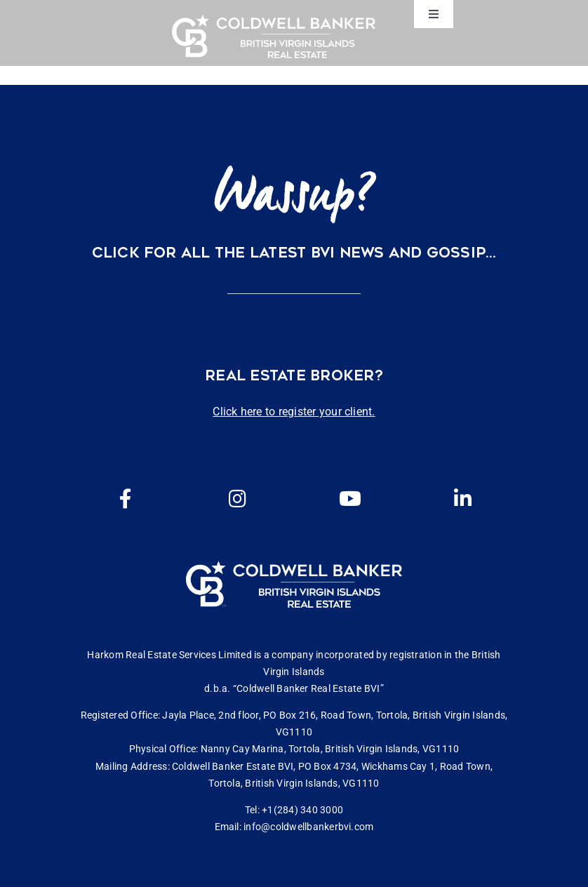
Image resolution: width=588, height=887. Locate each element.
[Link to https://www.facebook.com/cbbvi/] (126, 499)
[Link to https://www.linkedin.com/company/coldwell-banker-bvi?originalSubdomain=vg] (462, 499)
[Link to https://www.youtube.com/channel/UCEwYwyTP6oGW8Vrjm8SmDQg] (350, 499)
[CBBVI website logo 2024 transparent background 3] (274, 36)
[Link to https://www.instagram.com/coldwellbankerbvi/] (238, 499)
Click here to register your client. (294, 412)
